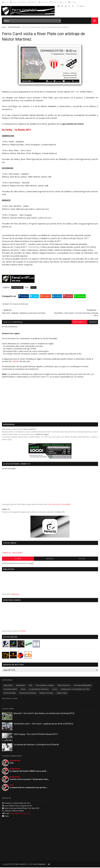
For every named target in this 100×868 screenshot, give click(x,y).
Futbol (18, 559)
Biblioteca (54, 2)
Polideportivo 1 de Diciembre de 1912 (75, 690)
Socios (63, 2)
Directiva (43, 2)
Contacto (73, 2)
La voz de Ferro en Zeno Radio (59, 505)
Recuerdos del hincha (28, 694)
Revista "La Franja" (46, 694)
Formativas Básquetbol (83, 686)
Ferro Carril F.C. (79, 323)
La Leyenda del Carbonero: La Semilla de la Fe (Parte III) (36, 745)
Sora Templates (40, 865)
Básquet (50, 559)
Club (13, 2)
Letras (55, 690)
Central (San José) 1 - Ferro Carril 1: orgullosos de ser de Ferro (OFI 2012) (43, 725)
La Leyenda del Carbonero (39, 690)
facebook (93, 323)
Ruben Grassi (62, 694)
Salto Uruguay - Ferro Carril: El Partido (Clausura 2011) (36, 735)
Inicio (5, 2)
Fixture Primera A (64, 686)
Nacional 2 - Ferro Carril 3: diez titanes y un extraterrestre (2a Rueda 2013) (44, 714)
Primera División (14, 27)
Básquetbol (21, 686)
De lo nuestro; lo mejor (45, 686)
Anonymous (15, 761)
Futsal (82, 559)
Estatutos (33, 2)
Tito (11, 786)
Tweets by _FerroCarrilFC (12, 554)
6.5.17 (33, 288)
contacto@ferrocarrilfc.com (20, 814)
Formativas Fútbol (10, 690)
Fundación (22, 2)
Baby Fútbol (8, 686)
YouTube (22, 632)
